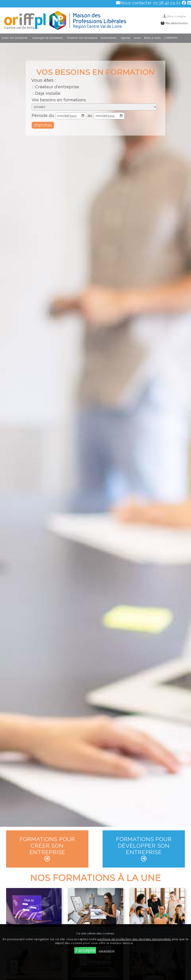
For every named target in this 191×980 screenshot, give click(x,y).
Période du (43, 115)
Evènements (109, 38)
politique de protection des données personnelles (134, 939)
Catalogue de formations (47, 38)
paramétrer (107, 951)
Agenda (126, 38)
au (90, 115)
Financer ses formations (82, 38)
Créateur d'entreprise (57, 87)
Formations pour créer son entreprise (47, 849)
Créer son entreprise (15, 38)
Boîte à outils (153, 38)
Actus (137, 38)
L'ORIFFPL (171, 38)
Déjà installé (48, 93)
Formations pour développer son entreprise (144, 849)
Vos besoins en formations (59, 100)
